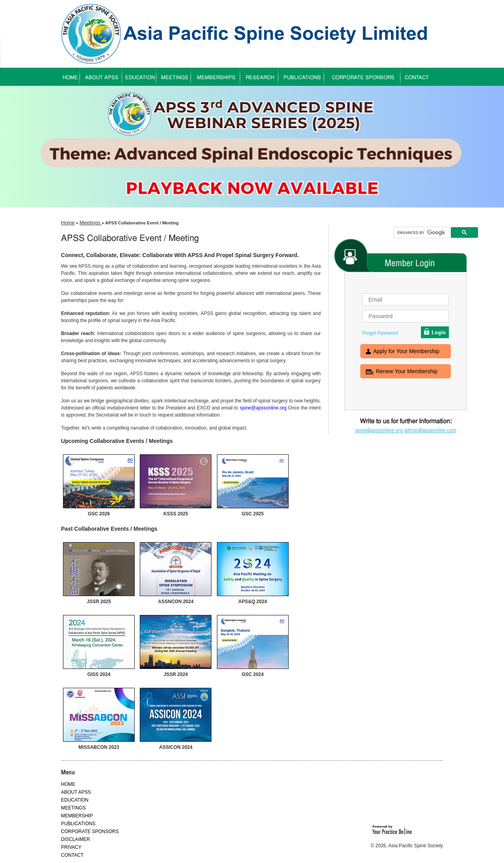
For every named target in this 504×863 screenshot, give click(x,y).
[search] (421, 233)
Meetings (91, 223)
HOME (70, 78)
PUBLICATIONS (302, 78)
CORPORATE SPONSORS (363, 78)
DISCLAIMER (75, 839)
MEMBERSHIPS (216, 78)
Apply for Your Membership (406, 352)
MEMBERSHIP (77, 816)
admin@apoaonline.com (430, 430)
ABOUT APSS (102, 78)
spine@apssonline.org (263, 408)
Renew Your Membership (407, 372)
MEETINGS (175, 78)
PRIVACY (71, 847)
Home (68, 223)
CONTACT (417, 78)
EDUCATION (140, 78)
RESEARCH (260, 78)
